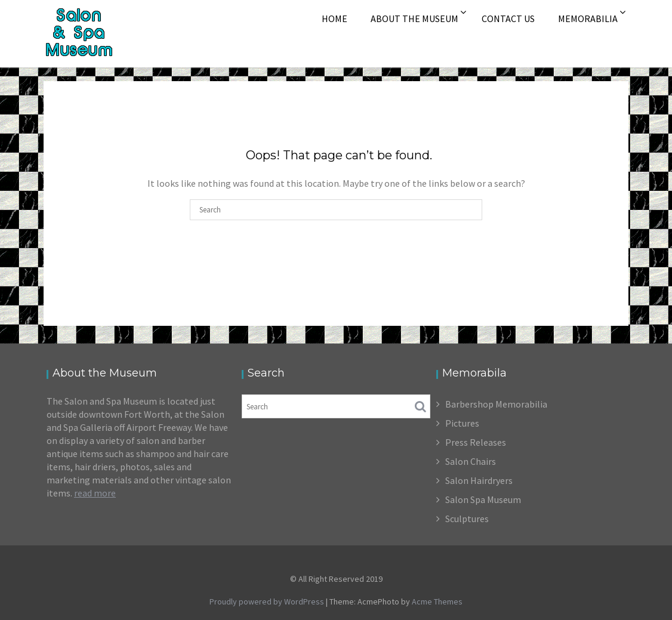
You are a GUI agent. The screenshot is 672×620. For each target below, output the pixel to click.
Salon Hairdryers (479, 480)
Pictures (462, 423)
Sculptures (467, 519)
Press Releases (476, 442)
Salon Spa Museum (483, 499)
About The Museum (414, 18)
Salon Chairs (471, 461)
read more (95, 493)
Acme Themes (437, 602)
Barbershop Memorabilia (496, 404)
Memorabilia (588, 18)
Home (335, 18)
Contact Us (508, 18)
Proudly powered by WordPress (267, 602)
